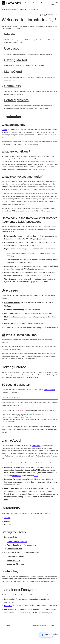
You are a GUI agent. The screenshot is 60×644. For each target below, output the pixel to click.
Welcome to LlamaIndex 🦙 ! (29, 9)
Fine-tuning (9, 323)
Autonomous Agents (12, 313)
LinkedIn (8, 525)
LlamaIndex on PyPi (15, 549)
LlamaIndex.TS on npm (16, 564)
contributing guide (11, 579)
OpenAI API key (49, 389)
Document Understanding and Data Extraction (22, 310)
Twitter (7, 518)
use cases (15, 328)
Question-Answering (12, 302)
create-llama (43, 108)
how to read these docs (37, 375)
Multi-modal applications (14, 317)
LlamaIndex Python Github (17, 541)
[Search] (53, 3)
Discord (7, 521)
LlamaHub (8, 108)
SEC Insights (9, 609)
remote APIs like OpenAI (26, 429)
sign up (52, 451)
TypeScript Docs (13, 560)
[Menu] (57, 3)
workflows (19, 29)
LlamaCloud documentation (31, 463)
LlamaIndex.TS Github (15, 557)
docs (36, 476)
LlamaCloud (13, 72)
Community (13, 86)
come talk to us (53, 453)
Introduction (13, 34)
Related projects (16, 100)
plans (43, 453)
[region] (30, 416)
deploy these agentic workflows (13, 169)
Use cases (12, 49)
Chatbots (8, 306)
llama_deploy (9, 599)
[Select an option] (33, 3)
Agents (4, 130)
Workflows (5, 156)
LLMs (10, 29)
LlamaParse (39, 77)
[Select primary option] (47, 15)
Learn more (17, 476)
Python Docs (12, 545)
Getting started (16, 60)
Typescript (41, 372)
